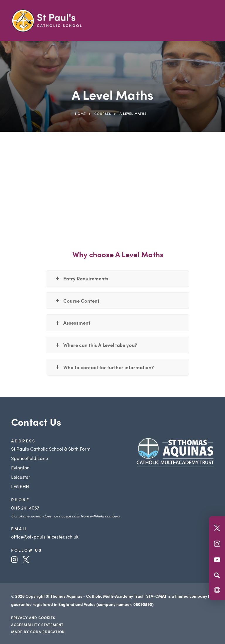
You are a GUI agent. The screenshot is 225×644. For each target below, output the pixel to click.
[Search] (217, 575)
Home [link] (80, 113)
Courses (103, 113)
